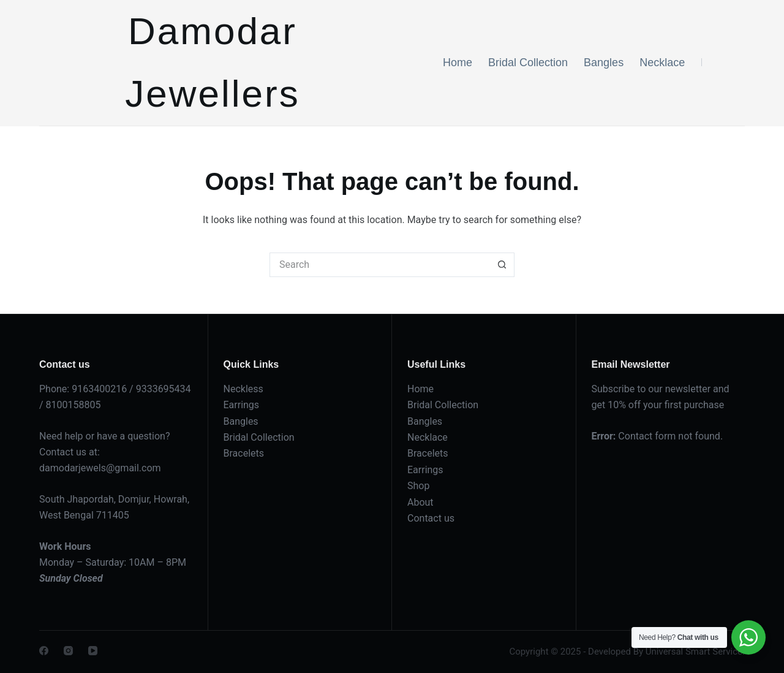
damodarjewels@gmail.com (100, 468)
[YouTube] (93, 651)
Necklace (662, 63)
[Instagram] (68, 651)
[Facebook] (44, 651)
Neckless (243, 389)
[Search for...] (380, 265)
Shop (418, 486)
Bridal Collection (528, 63)
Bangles (604, 63)
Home (458, 63)
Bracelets (244, 453)
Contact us (431, 518)
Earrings (242, 405)
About (420, 502)
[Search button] (502, 265)
